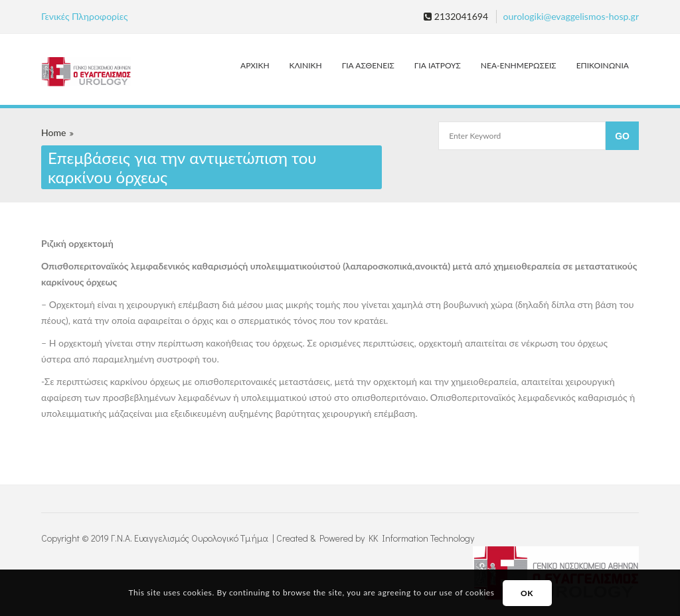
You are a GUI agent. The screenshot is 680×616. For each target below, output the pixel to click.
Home (53, 132)
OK (527, 593)
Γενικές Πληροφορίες (84, 16)
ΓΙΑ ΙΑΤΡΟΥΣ (438, 65)
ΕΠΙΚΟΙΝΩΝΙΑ (603, 65)
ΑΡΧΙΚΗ (255, 65)
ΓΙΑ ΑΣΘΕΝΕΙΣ (368, 65)
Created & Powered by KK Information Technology (375, 538)
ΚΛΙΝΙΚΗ (306, 65)
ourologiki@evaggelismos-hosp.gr (571, 16)
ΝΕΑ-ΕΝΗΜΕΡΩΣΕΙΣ (519, 65)
